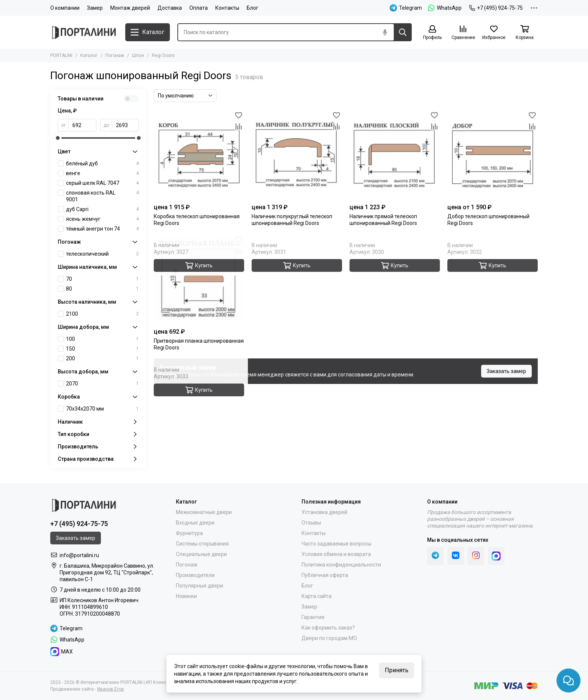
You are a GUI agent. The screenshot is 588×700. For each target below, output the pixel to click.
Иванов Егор (110, 689)
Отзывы (311, 523)
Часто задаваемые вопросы (336, 544)
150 (102, 349)
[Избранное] (494, 33)
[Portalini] (84, 32)
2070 (102, 384)
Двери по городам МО (329, 638)
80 (102, 289)
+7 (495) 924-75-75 (496, 8)
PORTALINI (61, 55)
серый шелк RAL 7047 (102, 183)
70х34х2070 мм (102, 409)
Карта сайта (316, 596)
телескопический (102, 254)
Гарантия (313, 617)
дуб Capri (102, 209)
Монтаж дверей (130, 8)
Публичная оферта (325, 575)
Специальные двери (201, 554)
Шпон (138, 55)
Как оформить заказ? (328, 628)
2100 (102, 314)
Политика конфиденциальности (341, 565)
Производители (195, 575)
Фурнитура (189, 533)
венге (102, 173)
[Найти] (403, 32)
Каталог (89, 55)
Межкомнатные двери (204, 512)
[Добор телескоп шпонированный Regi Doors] (493, 155)
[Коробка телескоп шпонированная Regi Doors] (199, 155)
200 (102, 358)
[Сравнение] (463, 33)
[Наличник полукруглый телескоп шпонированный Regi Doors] (297, 155)
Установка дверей (324, 512)
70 (102, 279)
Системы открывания (202, 544)
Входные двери (195, 523)
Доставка (170, 8)
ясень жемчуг (102, 219)
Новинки (186, 596)
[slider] (58, 138)
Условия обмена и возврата (336, 554)
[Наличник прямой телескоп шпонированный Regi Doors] (395, 155)
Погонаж (115, 55)
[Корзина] (525, 33)
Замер (95, 8)
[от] (82, 125)
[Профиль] (432, 33)
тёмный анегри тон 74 (102, 229)
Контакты (227, 8)
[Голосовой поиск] (385, 32)
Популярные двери (199, 586)
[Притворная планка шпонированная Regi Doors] (199, 279)
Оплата (199, 8)
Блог (253, 8)
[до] (125, 125)
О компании (65, 8)
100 (102, 339)
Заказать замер (506, 371)
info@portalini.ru (79, 555)
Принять (397, 670)
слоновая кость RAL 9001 (102, 196)
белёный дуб (102, 163)
